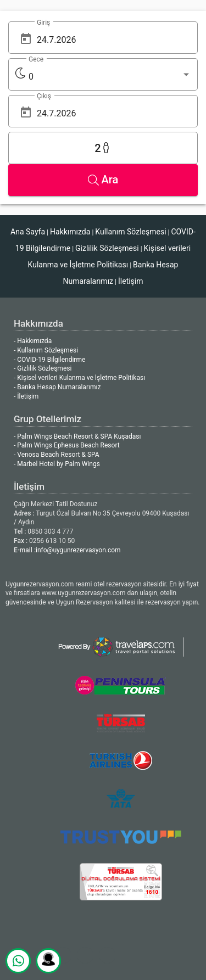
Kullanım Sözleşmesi (130, 232)
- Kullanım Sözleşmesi (46, 350)
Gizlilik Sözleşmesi (107, 248)
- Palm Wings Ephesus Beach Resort (67, 445)
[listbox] (110, 77)
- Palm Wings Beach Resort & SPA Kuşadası (77, 436)
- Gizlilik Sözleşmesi (43, 368)
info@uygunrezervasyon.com (78, 550)
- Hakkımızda (33, 341)
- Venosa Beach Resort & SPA (57, 455)
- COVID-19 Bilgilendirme (49, 360)
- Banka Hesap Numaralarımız (57, 387)
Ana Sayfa (28, 232)
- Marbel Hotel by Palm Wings (57, 464)
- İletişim (26, 396)
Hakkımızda (70, 232)
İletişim (131, 281)
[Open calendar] (26, 39)
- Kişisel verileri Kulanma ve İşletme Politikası (79, 378)
